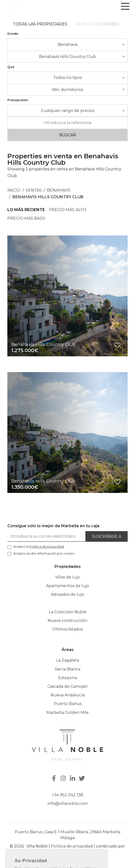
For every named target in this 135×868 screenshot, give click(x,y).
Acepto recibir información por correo (44, 553)
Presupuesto (18, 100)
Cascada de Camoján (67, 686)
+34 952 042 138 (67, 795)
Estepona (67, 678)
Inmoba (67, 853)
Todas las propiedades (40, 24)
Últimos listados (67, 629)
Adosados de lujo (67, 594)
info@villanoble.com (68, 804)
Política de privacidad (72, 846)
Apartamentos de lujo (68, 586)
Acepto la (39, 546)
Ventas (34, 190)
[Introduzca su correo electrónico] (47, 536)
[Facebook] (54, 779)
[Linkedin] (73, 779)
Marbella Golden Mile (67, 713)
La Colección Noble (68, 612)
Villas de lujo (67, 577)
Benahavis (59, 190)
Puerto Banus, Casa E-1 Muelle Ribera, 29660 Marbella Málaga (67, 835)
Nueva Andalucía (68, 695)
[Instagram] (64, 779)
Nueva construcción (67, 621)
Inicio (14, 190)
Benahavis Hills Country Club (48, 197)
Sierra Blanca (67, 669)
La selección (97, 24)
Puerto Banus (68, 704)
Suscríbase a (107, 536)
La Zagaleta (68, 660)
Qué (11, 67)
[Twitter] (82, 779)
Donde (13, 34)
